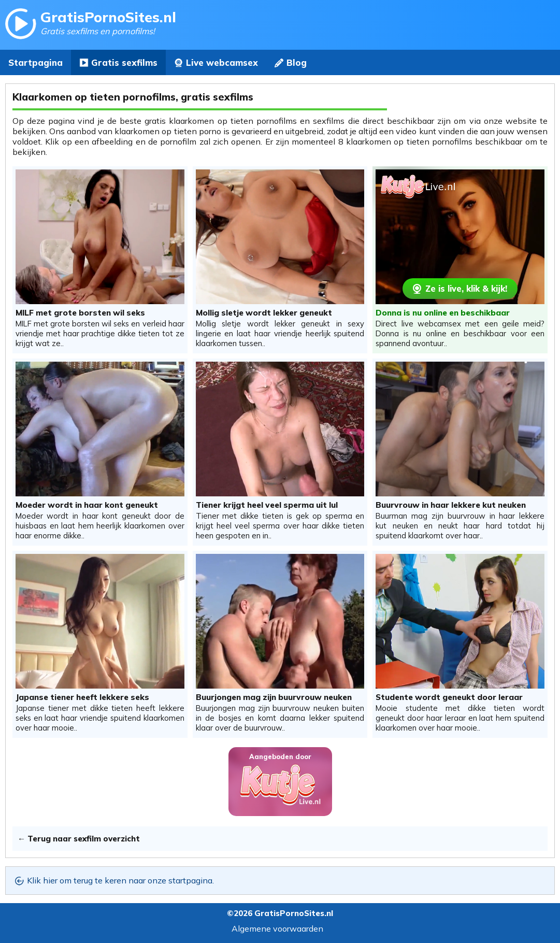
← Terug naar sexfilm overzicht (79, 839)
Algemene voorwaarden (277, 928)
